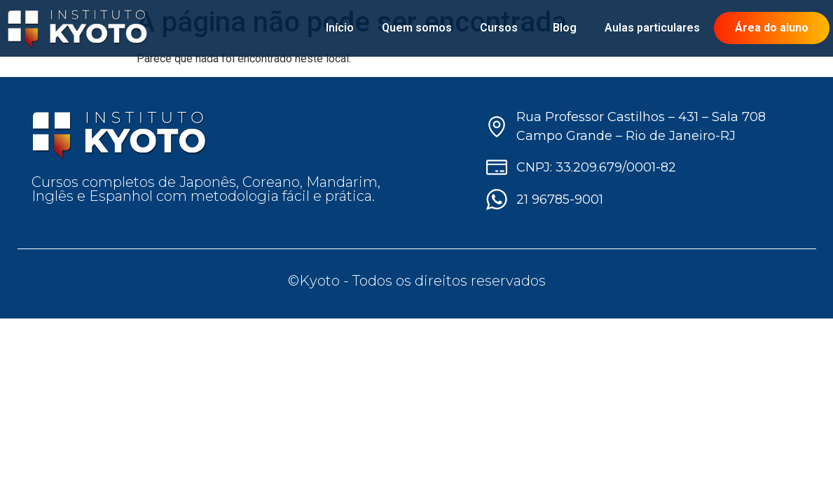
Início (340, 28)
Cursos (502, 28)
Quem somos (417, 28)
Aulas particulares (652, 28)
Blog (565, 28)
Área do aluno (772, 28)
